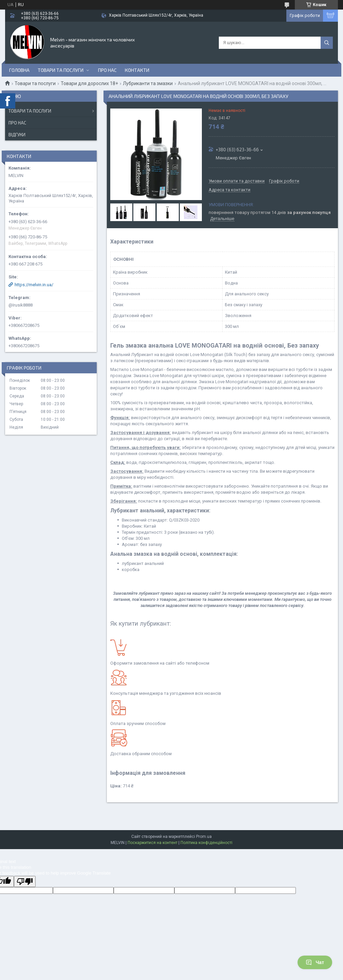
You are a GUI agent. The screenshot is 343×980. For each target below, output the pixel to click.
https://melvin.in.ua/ (34, 285)
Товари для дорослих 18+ (89, 83)
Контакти (137, 70)
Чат (315, 962)
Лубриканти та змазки (148, 83)
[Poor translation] (25, 881)
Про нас (107, 70)
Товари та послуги (61, 70)
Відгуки (17, 135)
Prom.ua (204, 837)
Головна (19, 70)
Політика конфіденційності (206, 843)
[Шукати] (327, 43)
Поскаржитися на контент (153, 843)
